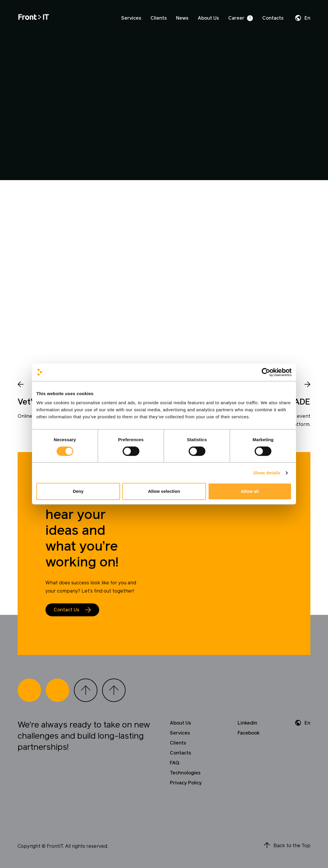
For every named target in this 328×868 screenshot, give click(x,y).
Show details (267, 473)
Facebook (249, 733)
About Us (208, 18)
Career (236, 18)
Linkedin (247, 723)
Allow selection (164, 491)
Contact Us (66, 610)
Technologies (185, 773)
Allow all (250, 491)
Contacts (273, 18)
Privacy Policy (186, 783)
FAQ (175, 763)
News (182, 18)
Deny (78, 491)
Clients (159, 18)
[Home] (34, 18)
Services (131, 18)
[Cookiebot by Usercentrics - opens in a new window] (266, 372)
